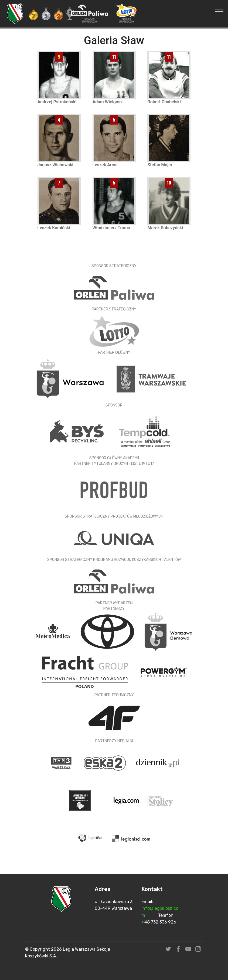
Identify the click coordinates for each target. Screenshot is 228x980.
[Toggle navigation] (220, 9)
